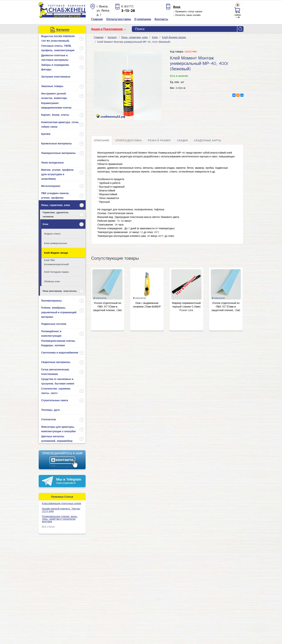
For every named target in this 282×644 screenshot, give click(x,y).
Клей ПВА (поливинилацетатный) (56, 262)
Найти (240, 29)
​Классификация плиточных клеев (62, 503)
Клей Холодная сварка (56, 272)
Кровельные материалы (56, 143)
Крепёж (46, 134)
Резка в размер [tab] (159, 140)
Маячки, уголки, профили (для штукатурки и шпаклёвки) (57, 174)
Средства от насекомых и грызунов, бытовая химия (58, 381)
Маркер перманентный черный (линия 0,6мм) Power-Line (187, 307)
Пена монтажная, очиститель (60, 291)
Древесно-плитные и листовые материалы (55, 57)
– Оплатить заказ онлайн (187, 15)
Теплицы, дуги (50, 410)
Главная (99, 37)
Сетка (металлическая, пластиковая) (55, 372)
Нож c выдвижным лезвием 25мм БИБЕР (148, 305)
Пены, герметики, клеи (56, 205)
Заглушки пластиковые (56, 77)
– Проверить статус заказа (188, 11)
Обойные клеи (52, 281)
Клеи (45, 224)
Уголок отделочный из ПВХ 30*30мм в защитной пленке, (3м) (108, 307)
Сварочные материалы (56, 362)
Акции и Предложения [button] (107, 29)
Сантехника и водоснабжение (60, 352)
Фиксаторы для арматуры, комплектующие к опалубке (58, 429)
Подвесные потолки (54, 324)
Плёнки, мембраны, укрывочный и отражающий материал (59, 312)
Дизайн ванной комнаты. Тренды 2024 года (61, 510)
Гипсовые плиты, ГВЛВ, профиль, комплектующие (58, 48)
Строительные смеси (55, 400)
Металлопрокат (51, 186)
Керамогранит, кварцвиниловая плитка (56, 105)
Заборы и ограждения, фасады (55, 67)
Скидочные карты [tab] (207, 140)
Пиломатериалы (51, 301)
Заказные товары (52, 86)
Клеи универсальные (56, 243)
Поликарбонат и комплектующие (51, 333)
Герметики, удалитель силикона (56, 214)
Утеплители (48, 419)
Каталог (112, 37)
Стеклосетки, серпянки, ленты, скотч (56, 391)
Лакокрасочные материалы (58, 153)
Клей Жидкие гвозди (56, 253)
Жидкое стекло (52, 234)
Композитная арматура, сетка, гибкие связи (60, 124)
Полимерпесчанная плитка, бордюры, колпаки (58, 343)
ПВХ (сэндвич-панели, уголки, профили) (55, 195)
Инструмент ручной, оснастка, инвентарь (54, 96)
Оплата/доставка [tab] (129, 140)
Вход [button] (177, 7)
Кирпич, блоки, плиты (55, 115)
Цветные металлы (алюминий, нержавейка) (57, 439)
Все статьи (48, 527)
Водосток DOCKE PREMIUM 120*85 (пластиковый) (58, 38)
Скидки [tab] (182, 140)
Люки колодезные (52, 162)
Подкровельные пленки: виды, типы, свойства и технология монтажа (60, 519)
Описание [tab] (102, 140)
